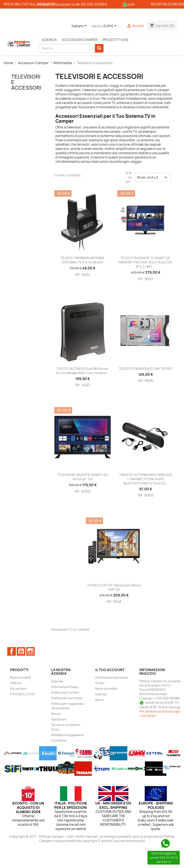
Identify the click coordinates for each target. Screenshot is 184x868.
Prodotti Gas (115, 40)
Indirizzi (101, 694)
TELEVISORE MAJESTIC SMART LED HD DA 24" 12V (83, 477)
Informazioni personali (112, 677)
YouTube (21, 651)
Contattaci (59, 740)
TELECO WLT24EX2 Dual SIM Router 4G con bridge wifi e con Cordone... (83, 371)
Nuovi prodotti (21, 677)
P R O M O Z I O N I (22, 694)
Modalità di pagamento (68, 735)
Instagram (30, 651)
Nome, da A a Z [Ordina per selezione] (153, 177)
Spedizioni (59, 719)
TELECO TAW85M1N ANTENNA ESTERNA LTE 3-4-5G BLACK (83, 260)
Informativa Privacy (65, 687)
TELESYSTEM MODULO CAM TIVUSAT (146, 369)
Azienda (49, 40)
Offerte (16, 683)
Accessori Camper (80, 40)
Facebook (12, 651)
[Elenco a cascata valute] (111, 26)
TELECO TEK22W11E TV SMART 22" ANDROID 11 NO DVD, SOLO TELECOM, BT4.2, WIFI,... (146, 262)
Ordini (100, 683)
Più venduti (18, 689)
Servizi (56, 714)
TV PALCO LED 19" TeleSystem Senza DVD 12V (114, 587)
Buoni (100, 700)
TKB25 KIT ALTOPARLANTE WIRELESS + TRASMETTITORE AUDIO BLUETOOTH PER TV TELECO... (146, 479)
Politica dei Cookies (65, 692)
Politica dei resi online (67, 698)
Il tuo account (110, 670)
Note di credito (106, 689)
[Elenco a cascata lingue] (80, 26)
